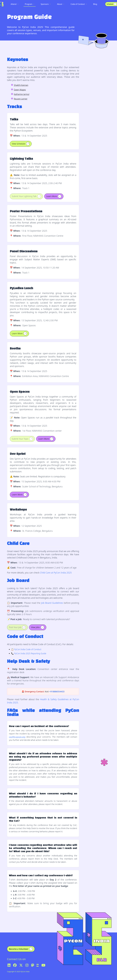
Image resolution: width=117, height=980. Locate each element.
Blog (95, 4)
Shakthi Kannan (21, 85)
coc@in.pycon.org (17, 737)
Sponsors (46, 4)
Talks (14, 120)
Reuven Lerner (21, 99)
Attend (15, 4)
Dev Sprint (18, 454)
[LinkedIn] (9, 965)
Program (30, 4)
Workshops (18, 510)
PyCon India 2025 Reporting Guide (30, 653)
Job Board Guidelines (52, 603)
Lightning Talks (21, 159)
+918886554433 (57, 692)
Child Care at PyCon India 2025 (56, 573)
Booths (15, 349)
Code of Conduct (79, 4)
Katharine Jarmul (22, 94)
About (61, 4)
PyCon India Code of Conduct (28, 649)
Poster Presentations (26, 211)
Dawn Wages (20, 90)
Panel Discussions (24, 252)
